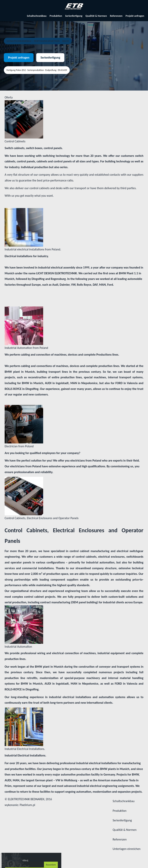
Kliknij (25, 860)
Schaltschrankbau (37, 16)
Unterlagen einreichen (127, 849)
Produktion (56, 16)
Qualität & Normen (96, 16)
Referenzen (116, 16)
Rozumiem (51, 865)
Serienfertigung (74, 16)
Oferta (9, 97)
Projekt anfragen (135, 16)
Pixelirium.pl (27, 805)
